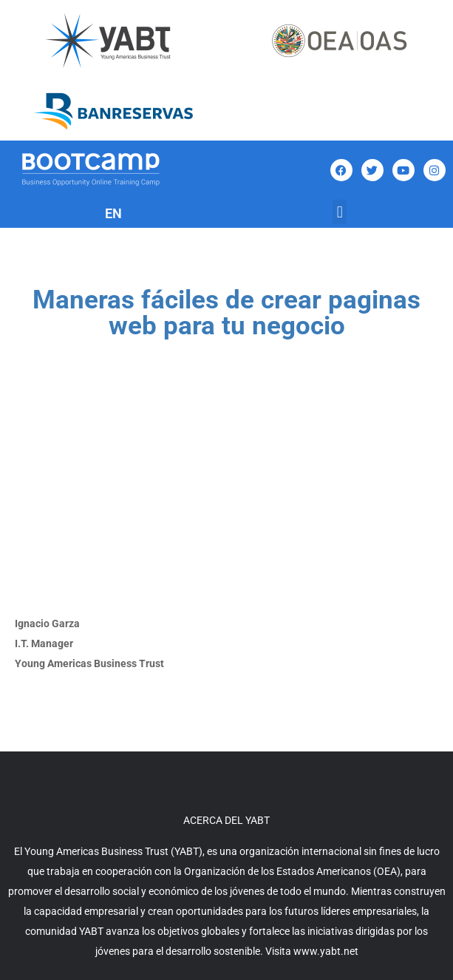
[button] (340, 212)
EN (113, 213)
